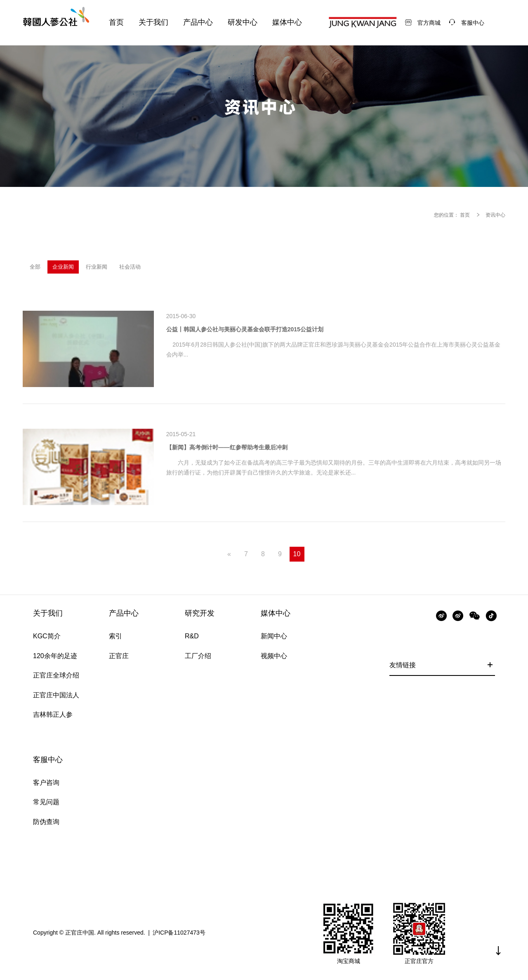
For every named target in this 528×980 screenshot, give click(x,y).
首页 (465, 215)
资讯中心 (495, 215)
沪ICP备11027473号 (179, 933)
